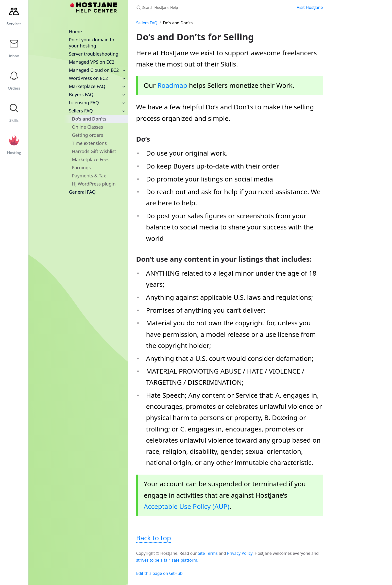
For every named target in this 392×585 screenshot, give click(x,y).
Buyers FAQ (81, 94)
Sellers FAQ (81, 111)
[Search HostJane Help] (196, 7)
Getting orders (88, 135)
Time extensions (89, 143)
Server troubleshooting (94, 54)
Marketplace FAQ (87, 86)
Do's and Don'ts (89, 119)
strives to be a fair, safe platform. (167, 560)
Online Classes (88, 127)
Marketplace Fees (91, 159)
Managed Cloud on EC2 (94, 70)
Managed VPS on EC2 (92, 62)
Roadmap (172, 85)
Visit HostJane (310, 7)
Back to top (154, 538)
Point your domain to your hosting (92, 43)
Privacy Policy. (240, 553)
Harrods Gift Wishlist (94, 151)
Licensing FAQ (84, 103)
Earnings (81, 168)
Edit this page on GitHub (159, 573)
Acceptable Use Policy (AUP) (187, 506)
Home (75, 31)
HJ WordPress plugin (94, 184)
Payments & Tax (89, 176)
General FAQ (82, 192)
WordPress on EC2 (89, 78)
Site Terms (208, 553)
